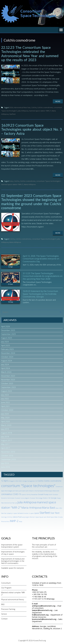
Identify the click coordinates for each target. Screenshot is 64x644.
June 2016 (6, 467)
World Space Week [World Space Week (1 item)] (52, 517)
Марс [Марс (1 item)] (21, 521)
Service (4, 614)
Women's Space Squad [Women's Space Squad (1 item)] (37, 517)
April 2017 (6, 448)
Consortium (6, 583)
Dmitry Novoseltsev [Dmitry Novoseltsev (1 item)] (32, 495)
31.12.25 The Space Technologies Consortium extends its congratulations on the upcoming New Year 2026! (43, 276)
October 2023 (7, 383)
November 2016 (8, 452)
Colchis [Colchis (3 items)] (41, 481)
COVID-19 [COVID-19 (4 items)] (17, 494)
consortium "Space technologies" (48, 181)
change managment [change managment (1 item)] (29, 481)
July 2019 (5, 429)
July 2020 (5, 414)
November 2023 (8, 380)
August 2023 (7, 391)
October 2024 (7, 357)
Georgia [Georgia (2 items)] (54, 498)
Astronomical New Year (22, 107)
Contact (4, 619)
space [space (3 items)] (37, 513)
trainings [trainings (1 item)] (4, 517)
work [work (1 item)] (45, 517)
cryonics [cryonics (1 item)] (24, 495)
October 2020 (7, 410)
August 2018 (7, 433)
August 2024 (7, 361)
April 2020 (6, 421)
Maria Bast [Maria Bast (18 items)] (48, 508)
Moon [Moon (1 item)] (57, 508)
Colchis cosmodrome (45, 107)
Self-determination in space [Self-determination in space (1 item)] (26, 513)
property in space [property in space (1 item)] (12, 513)
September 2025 (8, 334)
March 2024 (6, 372)
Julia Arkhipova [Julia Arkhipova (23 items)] (27, 502)
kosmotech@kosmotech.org (44, 619)
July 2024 (5, 364)
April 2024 (6, 368)
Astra (11, 181)
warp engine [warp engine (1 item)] (26, 517)
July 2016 (5, 463)
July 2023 (5, 395)
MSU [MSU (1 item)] (61, 508)
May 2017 (5, 444)
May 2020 (5, 418)
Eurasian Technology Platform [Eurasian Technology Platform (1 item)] (39, 498)
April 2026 (6, 326)
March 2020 (6, 425)
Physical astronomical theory (13, 599)
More (58, 101)
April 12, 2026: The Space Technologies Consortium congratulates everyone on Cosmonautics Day (41, 259)
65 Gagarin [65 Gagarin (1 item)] (12, 481)
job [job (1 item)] (16, 503)
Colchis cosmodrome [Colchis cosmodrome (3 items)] (53, 481)
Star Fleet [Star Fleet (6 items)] (55, 513)
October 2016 (7, 456)
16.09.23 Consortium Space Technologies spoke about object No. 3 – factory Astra (31, 129)
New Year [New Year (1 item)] (4, 513)
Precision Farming (8, 609)
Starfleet (12, 114)
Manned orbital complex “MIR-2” (13, 594)
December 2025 (8, 330)
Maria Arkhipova (30, 184)
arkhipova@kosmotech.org (44, 606)
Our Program (6, 588)
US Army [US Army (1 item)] (10, 517)
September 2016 (8, 459)
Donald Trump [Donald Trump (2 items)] (43, 494)
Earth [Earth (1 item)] (51, 495)
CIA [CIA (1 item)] (36, 481)
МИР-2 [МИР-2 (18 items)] (14, 521)
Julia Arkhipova (23, 111)
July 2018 (5, 437)
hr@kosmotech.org (40, 615)
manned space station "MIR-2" (40, 111)
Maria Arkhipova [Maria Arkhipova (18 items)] (31, 508)
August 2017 (7, 440)
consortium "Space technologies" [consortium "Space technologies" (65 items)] (28, 486)
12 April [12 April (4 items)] (4, 481)
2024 (11, 107)
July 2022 (5, 399)
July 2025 (5, 342)
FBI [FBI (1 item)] (49, 498)
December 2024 (8, 353)
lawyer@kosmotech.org (42, 610)
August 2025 (7, 338)
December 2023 (8, 376)
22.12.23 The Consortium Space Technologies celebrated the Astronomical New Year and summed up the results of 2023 (30, 54)
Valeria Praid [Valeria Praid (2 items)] (17, 517)
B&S (3, 604)
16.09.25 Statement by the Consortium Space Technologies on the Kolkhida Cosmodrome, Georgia (40, 294)
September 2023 (8, 387)
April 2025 (6, 345)
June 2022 (6, 402)
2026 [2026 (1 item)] (20, 481)
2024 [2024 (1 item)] (17, 481)
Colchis (34, 107)
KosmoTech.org (40, 640)
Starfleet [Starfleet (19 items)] (45, 513)
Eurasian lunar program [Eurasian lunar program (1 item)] (22, 498)
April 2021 (6, 406)
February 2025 (7, 349)
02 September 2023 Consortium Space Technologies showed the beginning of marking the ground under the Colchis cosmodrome (31, 202)
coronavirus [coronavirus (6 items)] (7, 494)
